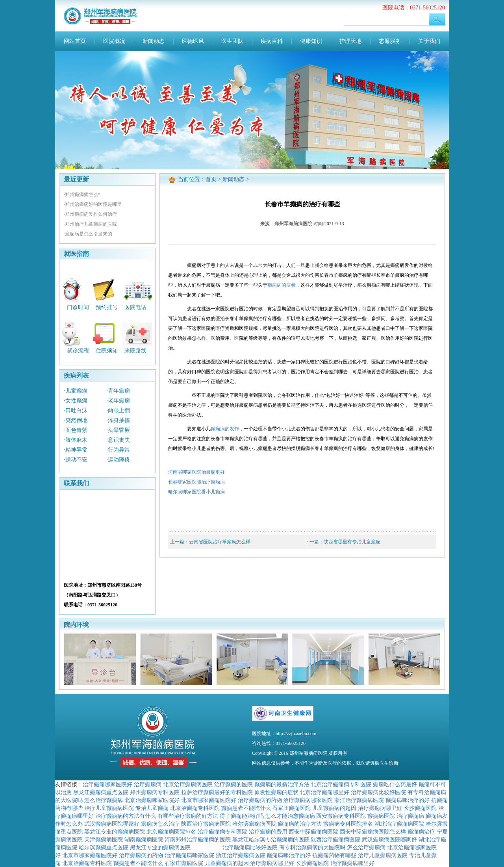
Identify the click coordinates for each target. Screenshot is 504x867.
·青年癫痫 (118, 391)
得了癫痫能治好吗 (242, 816)
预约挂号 (107, 307)
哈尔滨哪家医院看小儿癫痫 (196, 492)
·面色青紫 (76, 430)
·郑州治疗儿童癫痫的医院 (90, 224)
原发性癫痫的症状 (276, 792)
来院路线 (135, 351)
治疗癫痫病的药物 (260, 800)
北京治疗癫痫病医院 (188, 784)
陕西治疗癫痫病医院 (206, 824)
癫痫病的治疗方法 (300, 824)
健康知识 (311, 41)
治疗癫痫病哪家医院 (308, 800)
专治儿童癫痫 (152, 808)
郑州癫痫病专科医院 (155, 792)
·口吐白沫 (76, 410)
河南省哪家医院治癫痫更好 (196, 472)
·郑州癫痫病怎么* (82, 195)
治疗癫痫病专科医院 (222, 832)
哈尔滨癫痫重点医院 (104, 847)
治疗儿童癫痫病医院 (109, 808)
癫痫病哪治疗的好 (408, 800)
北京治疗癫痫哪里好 (324, 792)
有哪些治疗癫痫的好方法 (188, 816)
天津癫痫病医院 (104, 839)
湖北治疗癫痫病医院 (399, 824)
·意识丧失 (118, 440)
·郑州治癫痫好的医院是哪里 (93, 204)
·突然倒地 (76, 420)
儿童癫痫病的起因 (334, 808)
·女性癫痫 (76, 401)
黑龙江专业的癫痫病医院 (115, 832)
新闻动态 (154, 41)
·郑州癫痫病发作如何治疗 (90, 214)
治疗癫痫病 (148, 784)
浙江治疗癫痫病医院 (359, 800)
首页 (211, 179)
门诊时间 (78, 307)
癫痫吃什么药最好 (395, 784)
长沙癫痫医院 (420, 808)
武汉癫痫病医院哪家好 (112, 824)
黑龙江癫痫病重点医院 (101, 792)
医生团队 (232, 41)
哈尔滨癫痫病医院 (254, 824)
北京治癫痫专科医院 (195, 808)
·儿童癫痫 (76, 391)
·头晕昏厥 (118, 430)
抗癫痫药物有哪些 (334, 855)
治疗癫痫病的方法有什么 (126, 816)
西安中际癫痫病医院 (313, 832)
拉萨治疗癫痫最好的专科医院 (217, 792)
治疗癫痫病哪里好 (380, 808)
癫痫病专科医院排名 (348, 824)
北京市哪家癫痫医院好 (209, 800)
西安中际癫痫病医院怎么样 (373, 832)
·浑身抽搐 (118, 420)
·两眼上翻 (118, 410)
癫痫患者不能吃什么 (246, 808)
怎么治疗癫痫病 (104, 800)
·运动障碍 (118, 460)
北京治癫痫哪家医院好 (152, 800)
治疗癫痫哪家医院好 (107, 784)
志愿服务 (390, 41)
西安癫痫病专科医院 (341, 816)
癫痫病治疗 (421, 832)
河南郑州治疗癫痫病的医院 (198, 839)
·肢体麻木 (76, 440)
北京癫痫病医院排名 (171, 832)
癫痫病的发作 (225, 429)
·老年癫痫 (118, 401)
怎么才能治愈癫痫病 (290, 816)
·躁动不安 (76, 460)
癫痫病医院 (381, 816)
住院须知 (107, 351)
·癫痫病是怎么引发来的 (88, 234)
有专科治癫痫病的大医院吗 (312, 847)
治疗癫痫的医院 (233, 784)
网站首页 (75, 41)
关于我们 (429, 41)
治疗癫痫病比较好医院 (378, 792)
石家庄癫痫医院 (291, 808)
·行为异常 (118, 450)
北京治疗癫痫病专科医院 (341, 784)
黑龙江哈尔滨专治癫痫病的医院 (271, 839)
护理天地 (350, 41)
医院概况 (114, 41)
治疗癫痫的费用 (268, 832)
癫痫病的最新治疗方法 (282, 784)
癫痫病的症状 (282, 285)
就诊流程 (78, 351)
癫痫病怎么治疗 (160, 824)
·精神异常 (76, 450)
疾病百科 (272, 41)
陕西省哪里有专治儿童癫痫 (352, 542)
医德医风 (193, 41)
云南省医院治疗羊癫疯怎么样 (220, 542)
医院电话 (135, 307)
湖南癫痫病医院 (144, 839)
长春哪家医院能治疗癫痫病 (196, 482)
